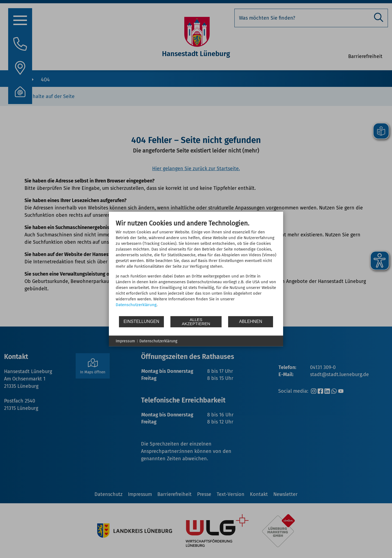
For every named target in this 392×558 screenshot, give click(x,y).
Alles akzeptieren (196, 322)
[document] (196, 267)
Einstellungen (141, 321)
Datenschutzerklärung (136, 304)
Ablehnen (251, 321)
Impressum (125, 341)
